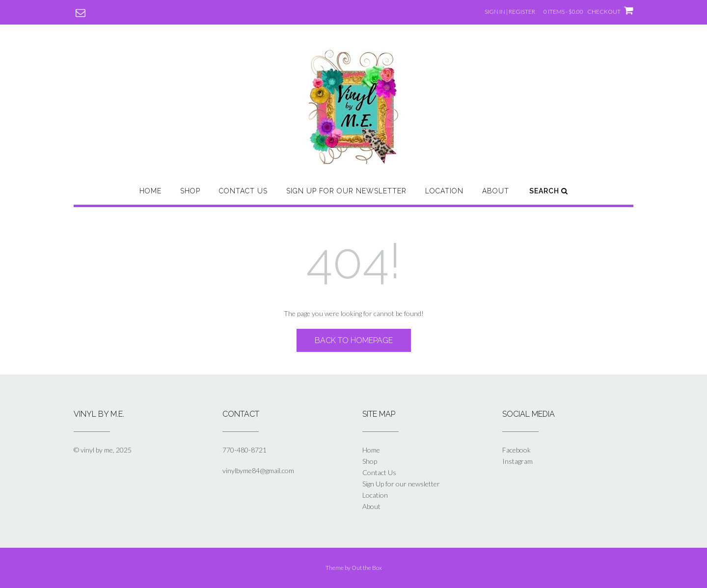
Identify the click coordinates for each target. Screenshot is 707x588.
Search (549, 191)
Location (444, 191)
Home (150, 191)
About (496, 191)
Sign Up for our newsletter (346, 191)
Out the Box (367, 568)
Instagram (517, 461)
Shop (190, 191)
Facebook (517, 450)
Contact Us (243, 191)
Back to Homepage (354, 340)
